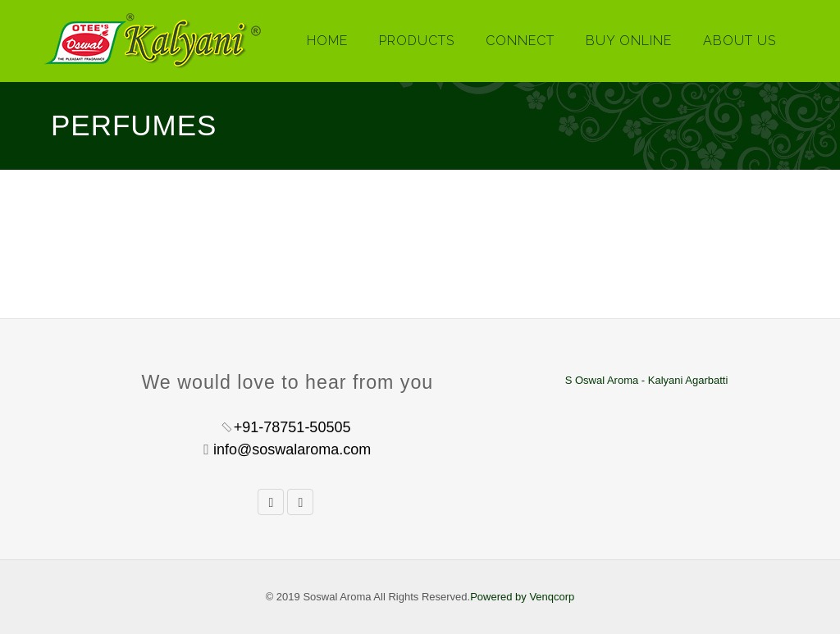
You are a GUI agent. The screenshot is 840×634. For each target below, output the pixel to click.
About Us (740, 41)
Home (327, 41)
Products (417, 41)
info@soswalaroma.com (292, 449)
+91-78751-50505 (292, 427)
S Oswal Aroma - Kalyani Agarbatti (647, 380)
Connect (520, 41)
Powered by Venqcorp (522, 597)
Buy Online (629, 41)
